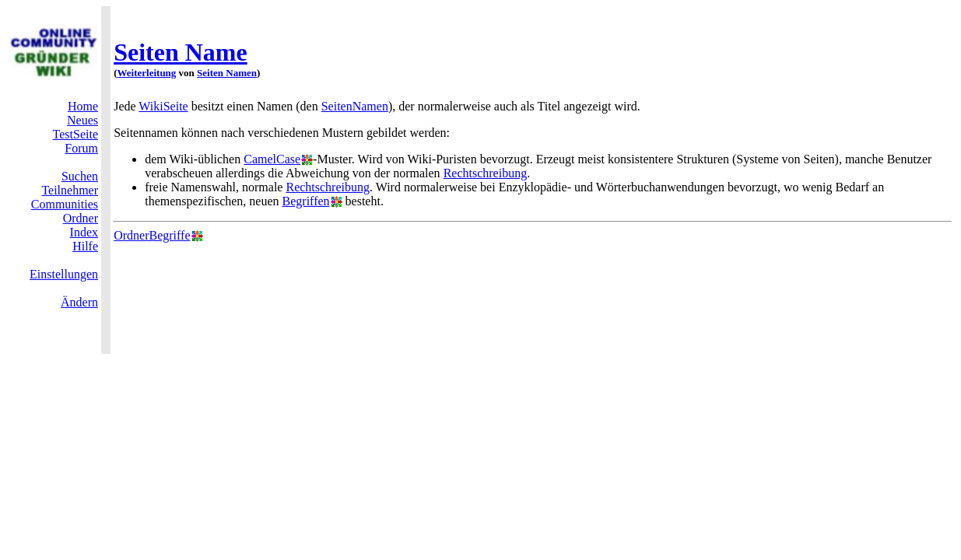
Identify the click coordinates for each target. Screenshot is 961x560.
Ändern (79, 302)
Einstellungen (64, 274)
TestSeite (75, 134)
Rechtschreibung (486, 173)
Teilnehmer (70, 190)
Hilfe (85, 246)
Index (84, 232)
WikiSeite (163, 106)
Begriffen (306, 201)
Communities (65, 204)
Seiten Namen (227, 73)
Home (83, 106)
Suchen (80, 176)
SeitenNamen (355, 106)
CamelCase (272, 159)
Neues (82, 120)
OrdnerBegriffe (152, 235)
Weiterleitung (147, 73)
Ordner (81, 218)
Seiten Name (181, 52)
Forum (81, 148)
